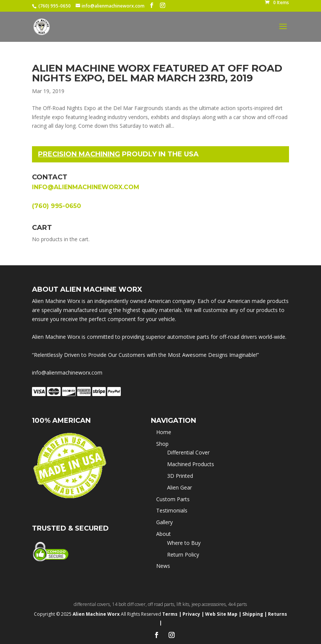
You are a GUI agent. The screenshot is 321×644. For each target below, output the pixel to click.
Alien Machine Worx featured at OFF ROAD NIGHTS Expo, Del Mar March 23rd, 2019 (157, 73)
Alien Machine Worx (97, 614)
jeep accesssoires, (210, 604)
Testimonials (172, 510)
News (163, 566)
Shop (162, 444)
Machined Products (191, 464)
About (164, 534)
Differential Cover (188, 452)
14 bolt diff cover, (130, 604)
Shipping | (255, 614)
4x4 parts (237, 604)
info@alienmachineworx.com (86, 187)
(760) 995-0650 (55, 6)
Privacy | (193, 614)
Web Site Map (221, 614)
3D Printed (180, 476)
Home (164, 432)
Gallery (164, 522)
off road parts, (162, 604)
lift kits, (184, 604)
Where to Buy (184, 543)
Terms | (172, 614)
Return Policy (183, 555)
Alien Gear (180, 487)
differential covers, (93, 604)
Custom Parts (173, 499)
